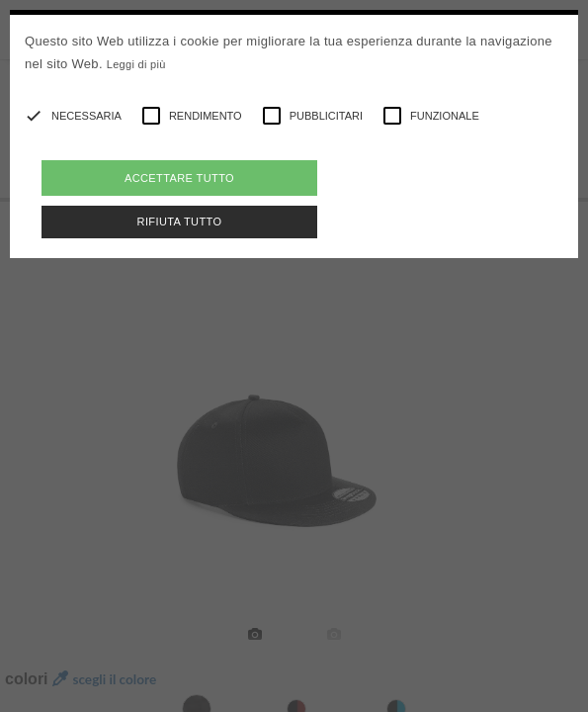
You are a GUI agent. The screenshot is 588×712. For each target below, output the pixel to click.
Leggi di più (136, 64)
